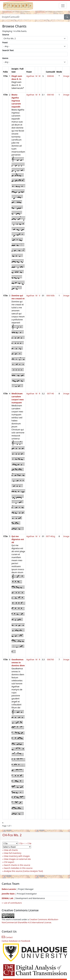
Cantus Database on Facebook (16, 941)
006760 (51, 659)
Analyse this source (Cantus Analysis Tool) (23, 871)
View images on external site (17, 859)
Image (66, 76)
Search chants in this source (17, 865)
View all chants (11, 850)
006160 (51, 95)
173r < (22, 843)
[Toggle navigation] (63, 6)
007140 (51, 394)
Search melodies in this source (18, 868)
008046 (51, 76)
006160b (50, 296)
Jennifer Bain (8, 894)
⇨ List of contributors (12, 903)
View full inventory (13, 853)
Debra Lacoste (9, 889)
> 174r (28, 843)
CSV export (9, 862)
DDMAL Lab (7, 898)
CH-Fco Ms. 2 (12, 835)
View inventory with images (17, 856)
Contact (7, 937)
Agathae (30, 76)
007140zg (50, 536)
